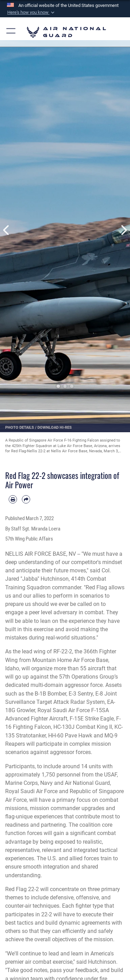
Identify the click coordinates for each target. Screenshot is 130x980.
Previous (7, 230)
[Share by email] (26, 499)
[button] (31, 12)
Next (124, 230)
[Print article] (13, 499)
